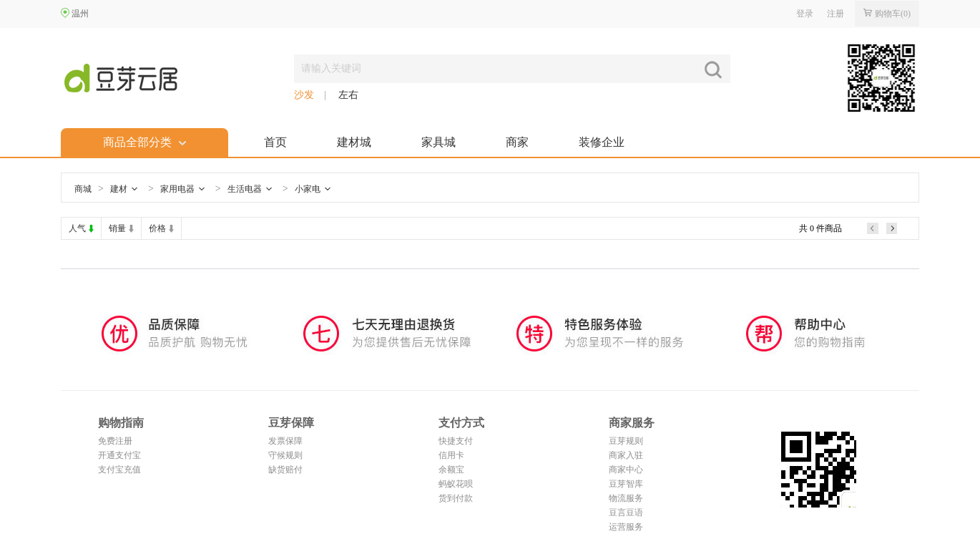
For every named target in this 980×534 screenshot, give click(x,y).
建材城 (354, 142)
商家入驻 (626, 455)
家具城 (438, 142)
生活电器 (245, 189)
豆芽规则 (626, 441)
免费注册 (115, 441)
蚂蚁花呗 (456, 484)
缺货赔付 (285, 470)
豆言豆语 (626, 513)
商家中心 (626, 470)
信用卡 (451, 455)
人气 (77, 228)
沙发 (304, 95)
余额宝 (451, 470)
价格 (157, 228)
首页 (275, 142)
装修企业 (602, 142)
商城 (83, 189)
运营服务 (626, 527)
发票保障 (285, 441)
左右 (348, 95)
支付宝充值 (119, 470)
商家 (517, 142)
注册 (836, 14)
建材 (119, 189)
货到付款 (456, 498)
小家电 (308, 189)
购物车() (887, 14)
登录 (805, 14)
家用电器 (177, 189)
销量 (117, 228)
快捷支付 (456, 441)
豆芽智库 (626, 484)
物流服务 (626, 498)
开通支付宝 (119, 455)
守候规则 (285, 455)
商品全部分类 (144, 142)
